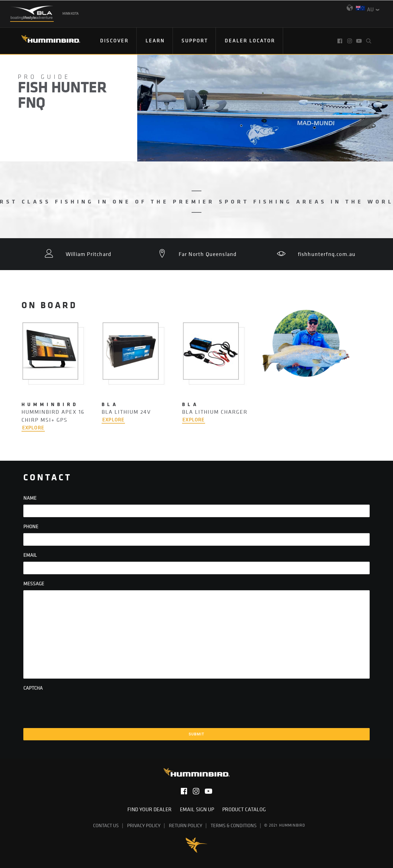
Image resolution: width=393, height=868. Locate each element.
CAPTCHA (33, 688)
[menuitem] (115, 41)
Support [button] (195, 41)
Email (30, 555)
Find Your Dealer (151, 809)
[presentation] (70, 707)
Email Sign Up (199, 809)
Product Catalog (244, 809)
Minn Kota (70, 14)
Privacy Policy (144, 825)
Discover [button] (114, 41)
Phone (31, 526)
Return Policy (186, 825)
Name (30, 498)
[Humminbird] (45, 41)
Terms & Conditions (234, 825)
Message (34, 583)
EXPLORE (33, 428)
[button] (340, 41)
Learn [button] (155, 41)
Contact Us (106, 825)
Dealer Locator (250, 41)
